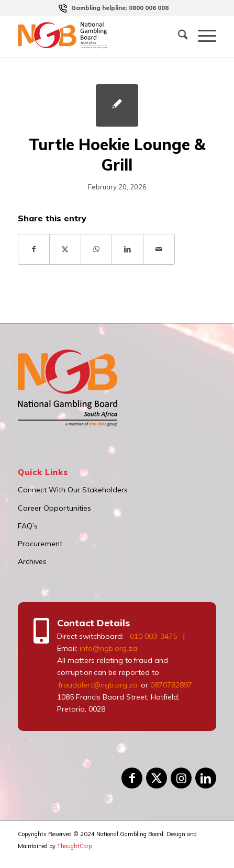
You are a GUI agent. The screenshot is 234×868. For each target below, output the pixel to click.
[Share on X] (65, 249)
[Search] (178, 36)
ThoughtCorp (74, 846)
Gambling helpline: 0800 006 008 (120, 8)
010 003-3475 (153, 636)
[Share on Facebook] (34, 249)
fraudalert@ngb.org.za (97, 685)
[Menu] (202, 36)
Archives (32, 561)
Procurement (40, 544)
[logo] (75, 36)
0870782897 (171, 685)
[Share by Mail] (159, 249)
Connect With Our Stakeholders (73, 490)
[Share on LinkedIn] (127, 249)
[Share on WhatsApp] (97, 249)
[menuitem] (120, 8)
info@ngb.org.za (108, 648)
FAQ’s (28, 526)
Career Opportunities (54, 508)
